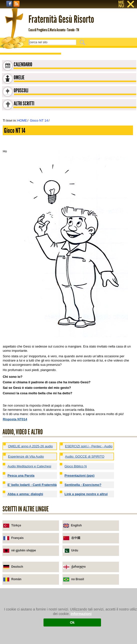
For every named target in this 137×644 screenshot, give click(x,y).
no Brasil (78, 579)
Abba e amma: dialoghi (25, 494)
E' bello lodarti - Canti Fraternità (32, 485)
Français (17, 538)
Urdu (75, 550)
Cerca (83, 42)
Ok (72, 622)
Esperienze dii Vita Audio (26, 456)
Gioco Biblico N (76, 466)
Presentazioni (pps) (79, 475)
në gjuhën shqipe (24, 550)
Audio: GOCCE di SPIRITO (85, 456)
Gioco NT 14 (39, 120)
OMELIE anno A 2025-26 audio (30, 446)
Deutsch (17, 567)
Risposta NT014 (15, 419)
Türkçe (16, 525)
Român (16, 579)
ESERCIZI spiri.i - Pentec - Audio (89, 446)
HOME (22, 120)
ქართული (78, 567)
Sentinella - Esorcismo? (83, 485)
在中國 (76, 538)
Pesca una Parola (21, 475)
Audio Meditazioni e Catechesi (29, 466)
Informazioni (81, 614)
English (76, 525)
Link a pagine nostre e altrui (86, 494)
